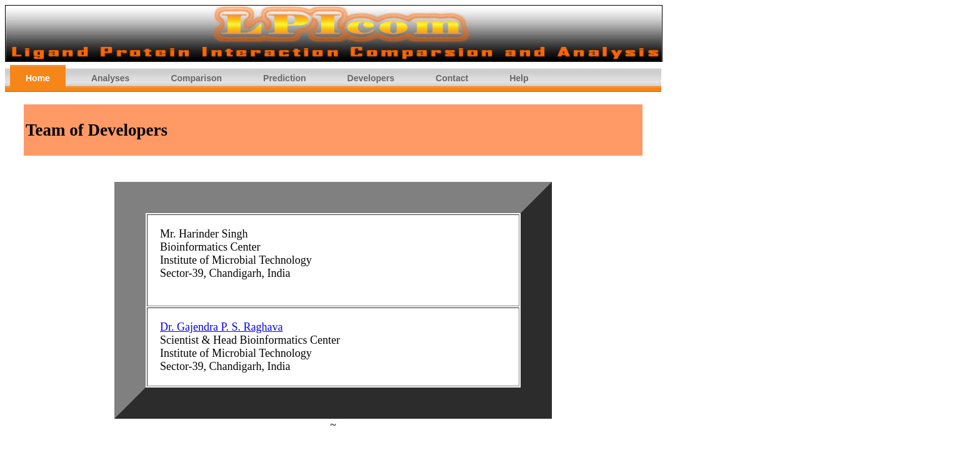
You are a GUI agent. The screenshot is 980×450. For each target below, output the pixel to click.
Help (519, 78)
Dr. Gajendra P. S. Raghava (221, 327)
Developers (371, 78)
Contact (452, 78)
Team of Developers (97, 130)
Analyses (110, 78)
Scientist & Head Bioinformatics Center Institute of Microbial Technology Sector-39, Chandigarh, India (250, 353)
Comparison (196, 78)
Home (38, 78)
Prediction (284, 78)
